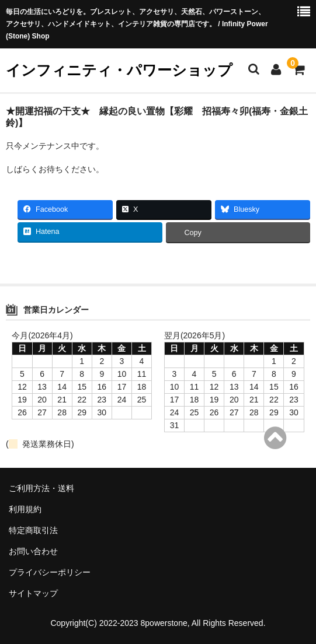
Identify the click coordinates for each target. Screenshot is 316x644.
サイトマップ (33, 593)
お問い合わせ (33, 551)
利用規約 (25, 509)
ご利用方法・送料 (41, 488)
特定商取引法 (33, 530)
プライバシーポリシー (50, 572)
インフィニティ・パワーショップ (119, 70)
